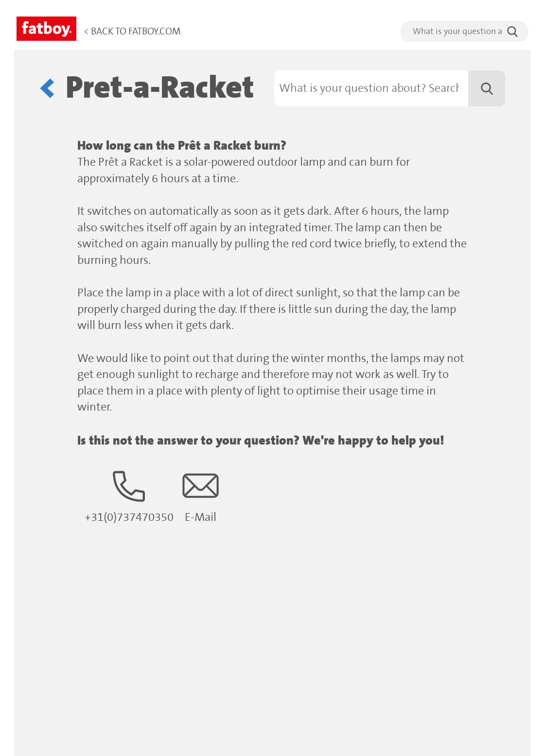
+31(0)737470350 (129, 496)
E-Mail (201, 496)
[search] (465, 32)
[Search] (390, 88)
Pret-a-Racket (160, 88)
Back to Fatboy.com (132, 32)
